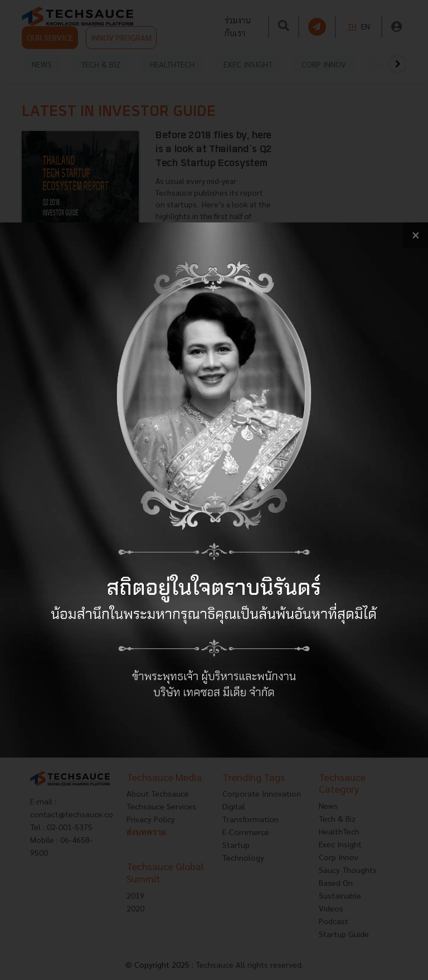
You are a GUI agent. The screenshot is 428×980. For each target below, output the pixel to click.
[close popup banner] (415, 235)
